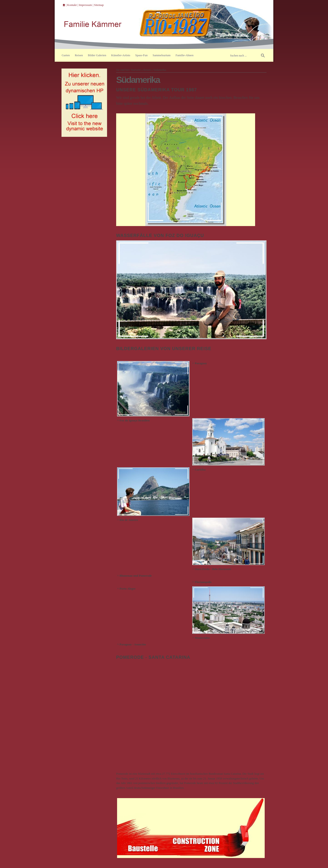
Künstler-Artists (121, 55)
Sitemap (99, 5)
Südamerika (160, 70)
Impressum (85, 5)
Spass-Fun (141, 55)
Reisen (79, 55)
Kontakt (72, 5)
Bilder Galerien (97, 55)
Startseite (136, 70)
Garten (66, 55)
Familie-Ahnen (185, 55)
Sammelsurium (162, 55)
